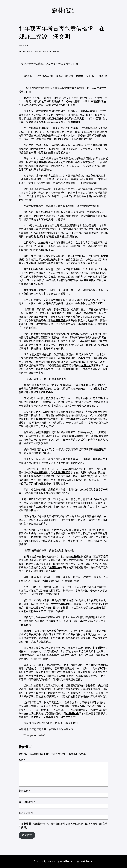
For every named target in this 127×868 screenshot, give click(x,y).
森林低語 (64, 10)
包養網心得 (45, 162)
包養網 (77, 269)
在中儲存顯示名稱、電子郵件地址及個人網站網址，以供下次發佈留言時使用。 (64, 826)
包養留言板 (59, 320)
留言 (22, 760)
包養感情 (98, 648)
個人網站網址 (26, 813)
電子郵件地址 (27, 802)
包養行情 (101, 229)
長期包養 (41, 419)
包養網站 (54, 567)
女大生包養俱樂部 (61, 604)
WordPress (66, 861)
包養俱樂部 (74, 122)
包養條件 (53, 621)
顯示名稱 (24, 791)
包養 (96, 101)
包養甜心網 (55, 631)
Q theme (88, 861)
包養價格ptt (90, 280)
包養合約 (43, 317)
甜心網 (77, 317)
